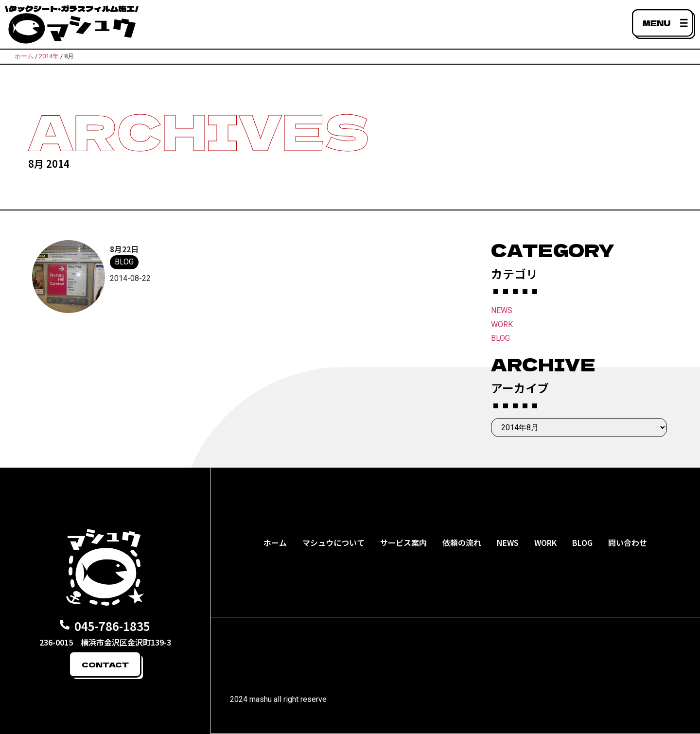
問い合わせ (628, 542)
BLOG (500, 338)
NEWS (502, 310)
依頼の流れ (462, 542)
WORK (502, 324)
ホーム (275, 542)
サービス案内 (403, 542)
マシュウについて (333, 542)
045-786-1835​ (112, 626)
